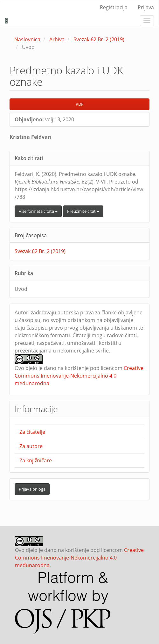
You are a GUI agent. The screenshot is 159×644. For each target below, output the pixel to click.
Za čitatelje (32, 432)
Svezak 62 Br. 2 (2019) (99, 39)
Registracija (114, 7)
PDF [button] (79, 104)
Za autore (31, 446)
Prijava (146, 7)
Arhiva (57, 39)
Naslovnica (27, 39)
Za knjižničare (36, 460)
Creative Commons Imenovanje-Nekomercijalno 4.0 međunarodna (79, 376)
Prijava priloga (32, 489)
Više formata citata (38, 211)
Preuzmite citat (83, 211)
